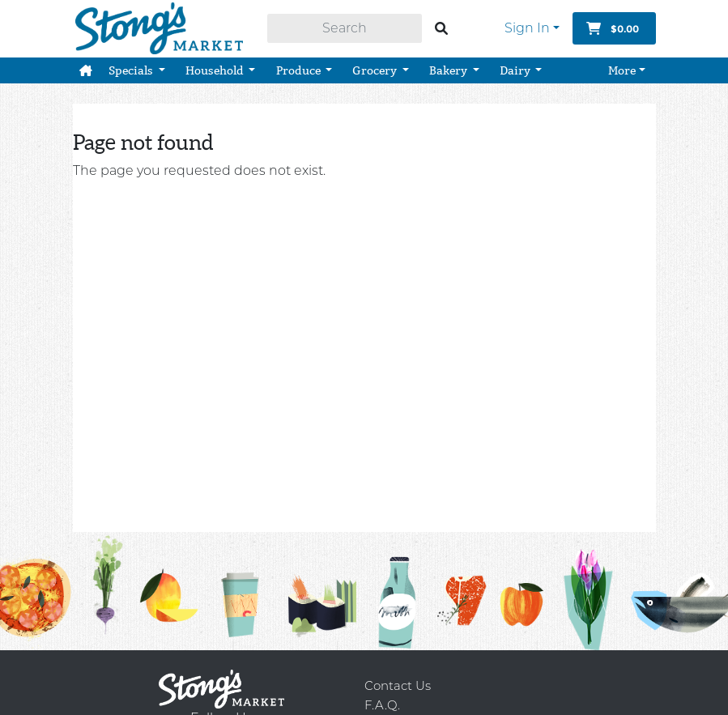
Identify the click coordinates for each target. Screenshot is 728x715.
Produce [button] (300, 65)
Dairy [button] (516, 65)
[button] (86, 65)
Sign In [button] (527, 26)
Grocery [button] (376, 65)
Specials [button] (132, 65)
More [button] (622, 65)
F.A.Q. (382, 705)
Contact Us (398, 685)
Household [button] (216, 65)
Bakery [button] (449, 65)
